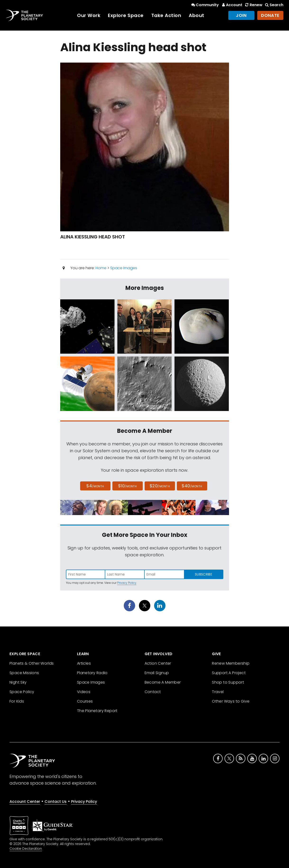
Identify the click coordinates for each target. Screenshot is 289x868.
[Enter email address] (164, 574)
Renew (253, 5)
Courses (85, 701)
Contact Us (56, 802)
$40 (192, 486)
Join (241, 15)
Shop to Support (228, 682)
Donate (270, 15)
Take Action (166, 15)
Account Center (25, 802)
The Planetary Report (97, 711)
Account (232, 5)
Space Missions (24, 673)
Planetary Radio (92, 673)
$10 (127, 486)
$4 (95, 486)
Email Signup (157, 673)
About (197, 15)
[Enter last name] (125, 574)
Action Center (158, 663)
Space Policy (22, 692)
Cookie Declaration (26, 849)
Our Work (89, 15)
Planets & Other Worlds (32, 663)
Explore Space (126, 15)
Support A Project (229, 673)
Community (205, 5)
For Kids (17, 701)
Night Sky (18, 682)
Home (101, 268)
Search (274, 5)
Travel (218, 692)
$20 (160, 486)
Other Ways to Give (231, 701)
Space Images (124, 268)
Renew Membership (231, 663)
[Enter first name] (86, 574)
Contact (153, 692)
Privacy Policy (127, 583)
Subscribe (204, 574)
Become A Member (163, 682)
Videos (84, 692)
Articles (84, 663)
